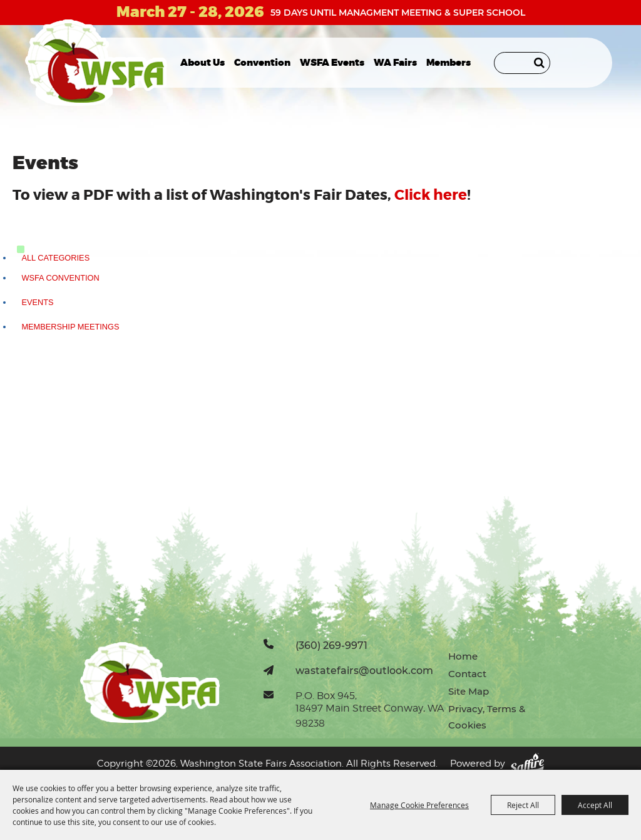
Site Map (469, 691)
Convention (262, 63)
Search (539, 63)
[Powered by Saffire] (527, 764)
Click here (431, 195)
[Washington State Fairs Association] (96, 63)
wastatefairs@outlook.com (364, 670)
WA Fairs (395, 63)
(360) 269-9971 (331, 645)
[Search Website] (522, 63)
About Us (203, 63)
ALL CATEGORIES (55, 258)
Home (463, 656)
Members (449, 63)
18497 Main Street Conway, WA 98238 (370, 716)
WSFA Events (332, 63)
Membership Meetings (70, 327)
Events (37, 302)
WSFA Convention (60, 278)
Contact (467, 674)
